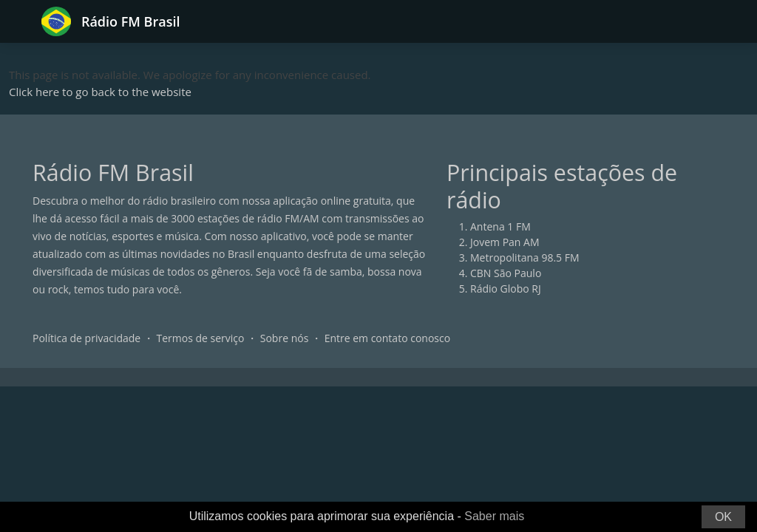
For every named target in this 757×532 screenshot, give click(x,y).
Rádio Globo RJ (506, 289)
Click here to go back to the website (100, 92)
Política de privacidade (86, 338)
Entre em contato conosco (388, 338)
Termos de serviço (201, 338)
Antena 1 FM (500, 226)
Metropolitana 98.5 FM (525, 258)
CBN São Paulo (506, 273)
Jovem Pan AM (505, 242)
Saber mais (494, 516)
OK (723, 517)
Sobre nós (285, 338)
